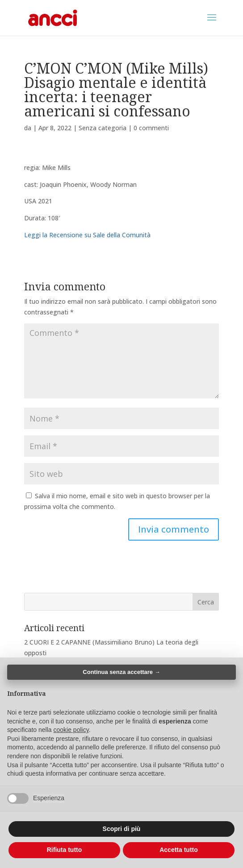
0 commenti (151, 128)
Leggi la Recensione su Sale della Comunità (87, 235)
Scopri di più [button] (122, 829)
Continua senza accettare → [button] (121, 672)
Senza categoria (103, 128)
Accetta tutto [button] (179, 850)
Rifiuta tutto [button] (65, 850)
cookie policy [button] (71, 730)
